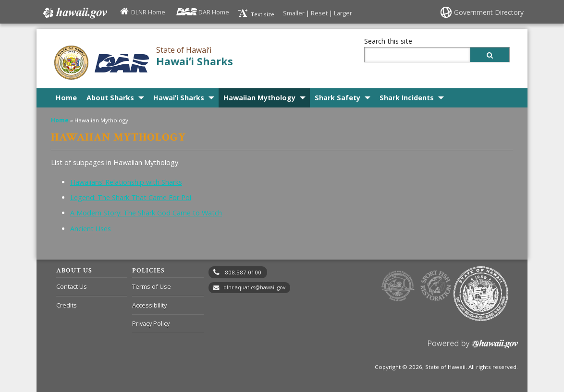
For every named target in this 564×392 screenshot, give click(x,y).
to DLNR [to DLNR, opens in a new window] (398, 286)
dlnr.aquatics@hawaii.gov (254, 287)
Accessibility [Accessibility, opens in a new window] (149, 305)
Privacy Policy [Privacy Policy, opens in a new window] (151, 323)
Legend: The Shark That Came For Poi (131, 197)
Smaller (294, 13)
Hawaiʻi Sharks (195, 61)
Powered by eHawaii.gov (473, 348)
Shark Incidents (407, 98)
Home (66, 98)
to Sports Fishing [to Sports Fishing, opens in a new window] (436, 286)
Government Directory (489, 12)
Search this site (388, 41)
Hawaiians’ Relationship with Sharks (126, 182)
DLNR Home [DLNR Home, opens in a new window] (148, 12)
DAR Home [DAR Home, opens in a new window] (214, 12)
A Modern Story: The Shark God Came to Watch (146, 213)
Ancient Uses (91, 229)
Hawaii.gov (74, 13)
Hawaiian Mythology (259, 98)
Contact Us (72, 286)
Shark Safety (337, 98)
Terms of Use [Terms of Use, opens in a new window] (152, 286)
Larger (343, 13)
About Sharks (110, 98)
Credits (67, 305)
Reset (319, 13)
